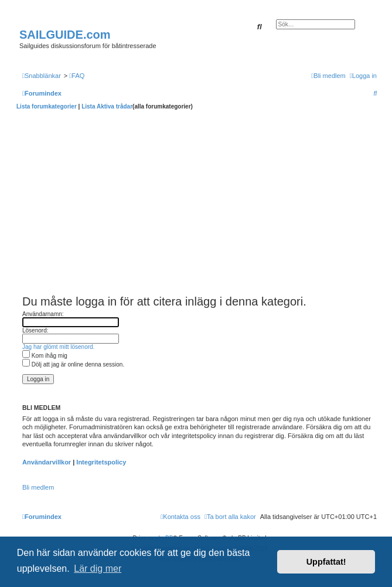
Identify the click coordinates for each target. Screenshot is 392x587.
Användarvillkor (47, 462)
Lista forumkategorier (47, 106)
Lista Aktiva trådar (107, 106)
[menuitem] (77, 76)
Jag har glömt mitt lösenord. (58, 347)
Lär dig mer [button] (98, 569)
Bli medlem (38, 487)
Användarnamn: (43, 314)
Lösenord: (35, 330)
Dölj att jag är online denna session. (73, 364)
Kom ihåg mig (45, 356)
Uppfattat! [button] (326, 562)
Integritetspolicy (101, 462)
